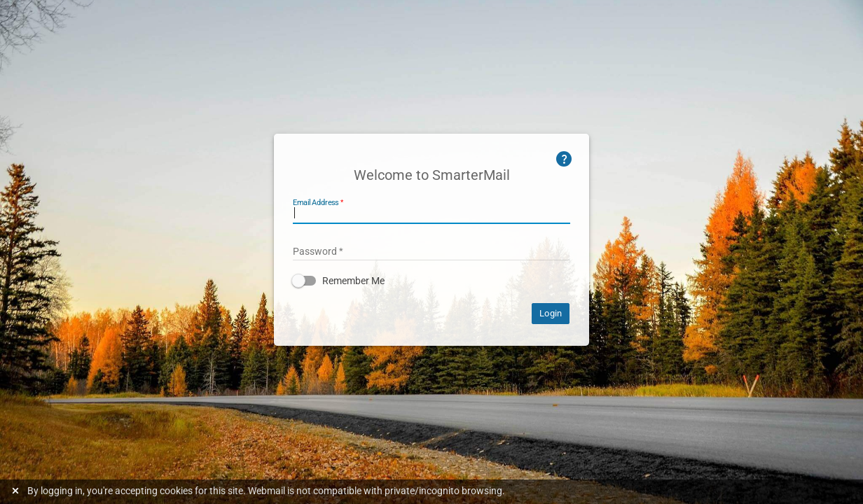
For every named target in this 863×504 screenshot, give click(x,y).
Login (551, 313)
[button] (431, 281)
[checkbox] (431, 281)
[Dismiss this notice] (17, 491)
